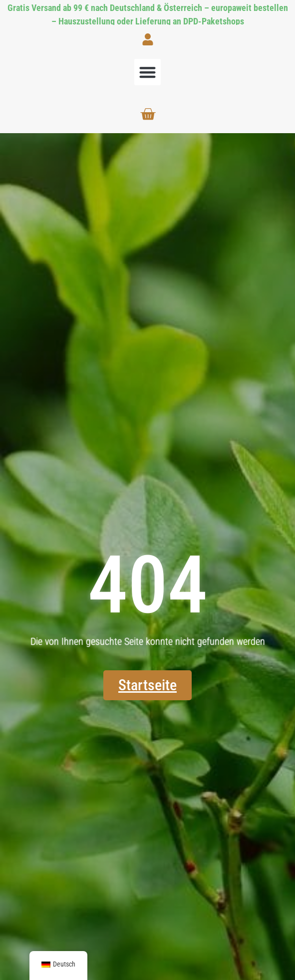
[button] (147, 72)
